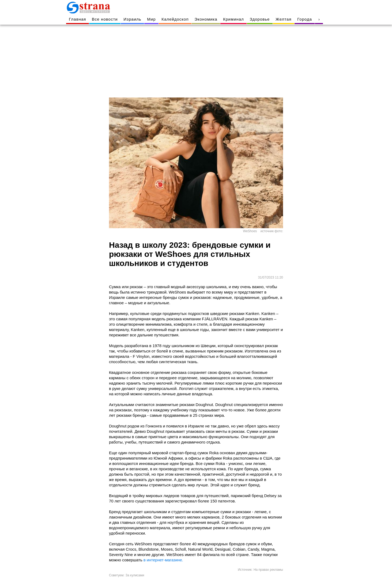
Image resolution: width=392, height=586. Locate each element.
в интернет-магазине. (163, 560)
